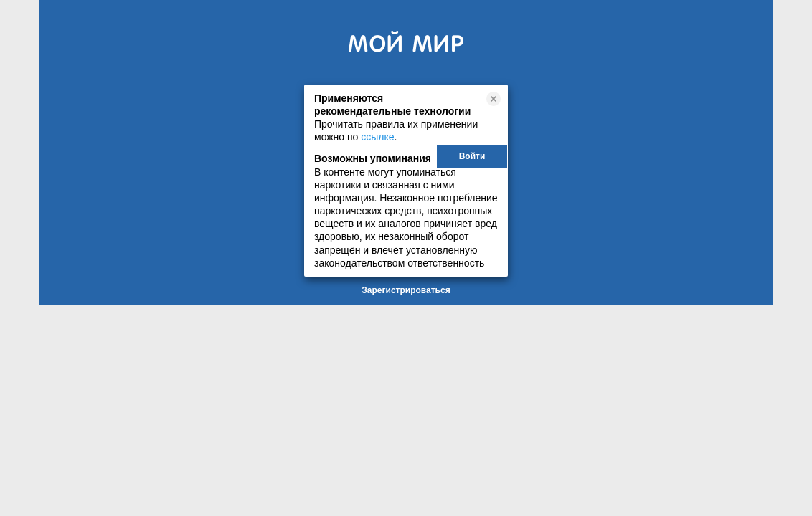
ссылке (377, 137)
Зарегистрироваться (406, 290)
